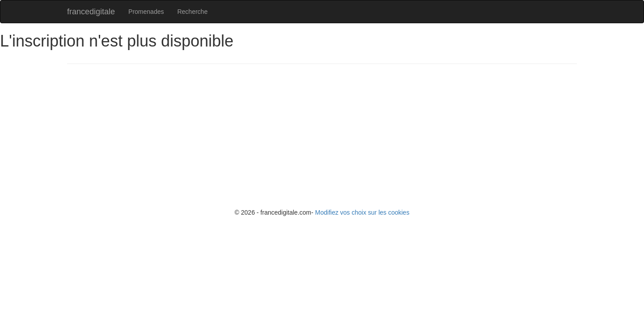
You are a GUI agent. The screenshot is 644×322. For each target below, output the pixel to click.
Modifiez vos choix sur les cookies (362, 212)
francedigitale (91, 12)
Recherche (192, 12)
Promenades (146, 12)
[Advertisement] (335, 136)
